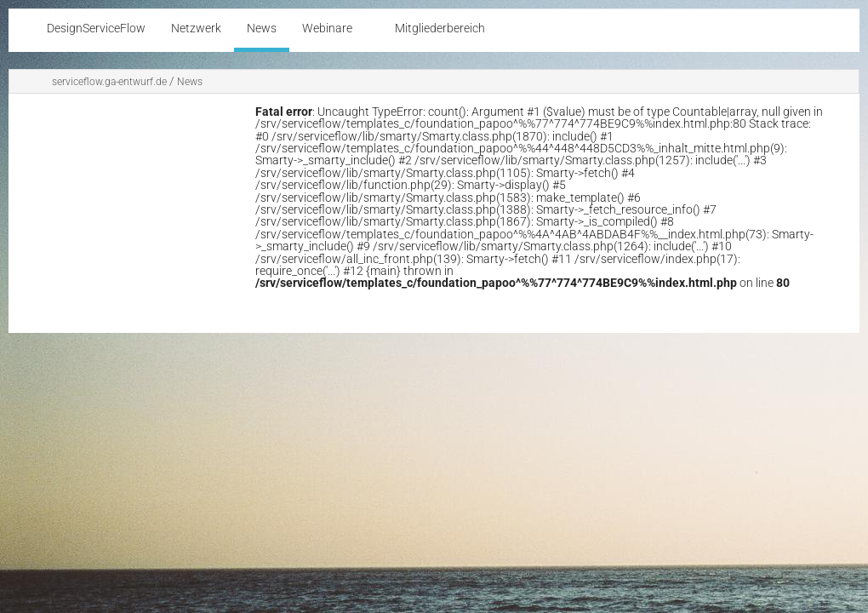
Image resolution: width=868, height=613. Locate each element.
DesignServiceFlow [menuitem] (96, 29)
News (190, 82)
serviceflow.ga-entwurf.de (109, 82)
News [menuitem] (262, 29)
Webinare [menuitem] (327, 29)
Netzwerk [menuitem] (196, 29)
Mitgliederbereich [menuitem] (440, 29)
